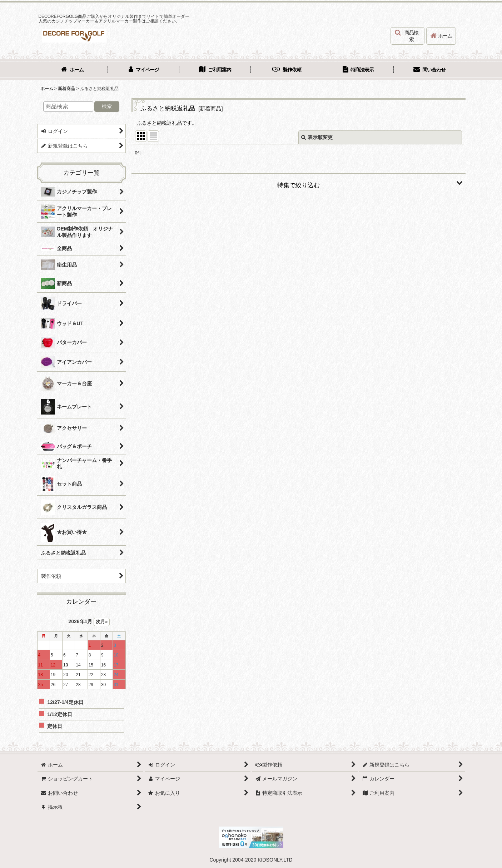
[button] (407, 36)
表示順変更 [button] (317, 137)
